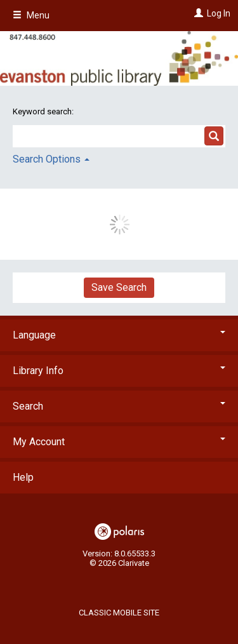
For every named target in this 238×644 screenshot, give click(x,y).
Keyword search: (44, 111)
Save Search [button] (119, 287)
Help (23, 477)
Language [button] (119, 335)
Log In (219, 13)
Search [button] (119, 406)
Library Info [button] (119, 371)
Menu (31, 15)
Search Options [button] (51, 159)
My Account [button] (119, 442)
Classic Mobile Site (119, 613)
